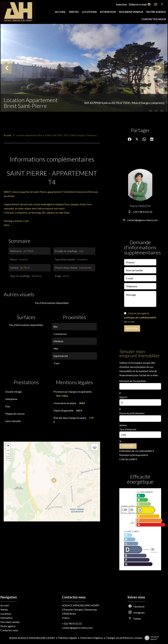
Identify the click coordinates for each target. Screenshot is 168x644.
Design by (151, 638)
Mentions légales (68, 638)
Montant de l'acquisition (133, 381)
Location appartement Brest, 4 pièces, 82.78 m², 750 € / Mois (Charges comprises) (57, 135)
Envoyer (132, 328)
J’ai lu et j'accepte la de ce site (140, 317)
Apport (123, 397)
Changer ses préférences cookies (124, 638)
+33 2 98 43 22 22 (142, 212)
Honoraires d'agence (92, 638)
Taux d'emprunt (128, 429)
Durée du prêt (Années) (132, 413)
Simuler (128, 446)
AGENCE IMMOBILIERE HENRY (81, 605)
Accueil (7, 135)
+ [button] (8, 446)
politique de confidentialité (140, 317)
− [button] (8, 451)
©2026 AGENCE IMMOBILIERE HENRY (32, 638)
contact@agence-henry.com (142, 220)
